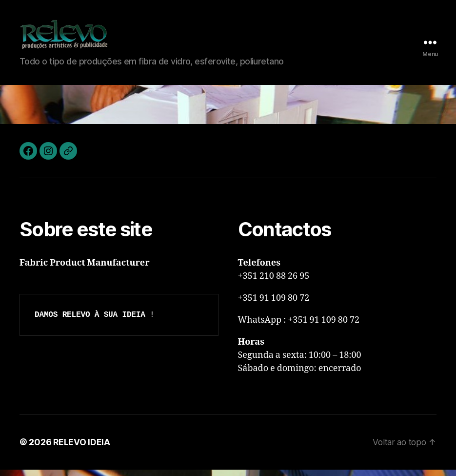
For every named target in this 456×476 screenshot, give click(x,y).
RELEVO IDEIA (82, 448)
